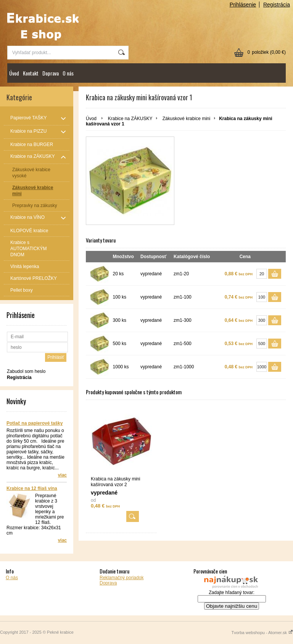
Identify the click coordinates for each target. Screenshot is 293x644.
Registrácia (277, 5)
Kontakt (31, 73)
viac (62, 475)
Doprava (51, 73)
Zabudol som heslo (26, 371)
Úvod (14, 73)
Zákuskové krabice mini (186, 119)
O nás (68, 73)
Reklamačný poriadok (122, 578)
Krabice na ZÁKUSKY (130, 119)
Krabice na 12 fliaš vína (32, 488)
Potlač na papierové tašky (35, 423)
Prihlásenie (243, 5)
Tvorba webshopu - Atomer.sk (262, 633)
